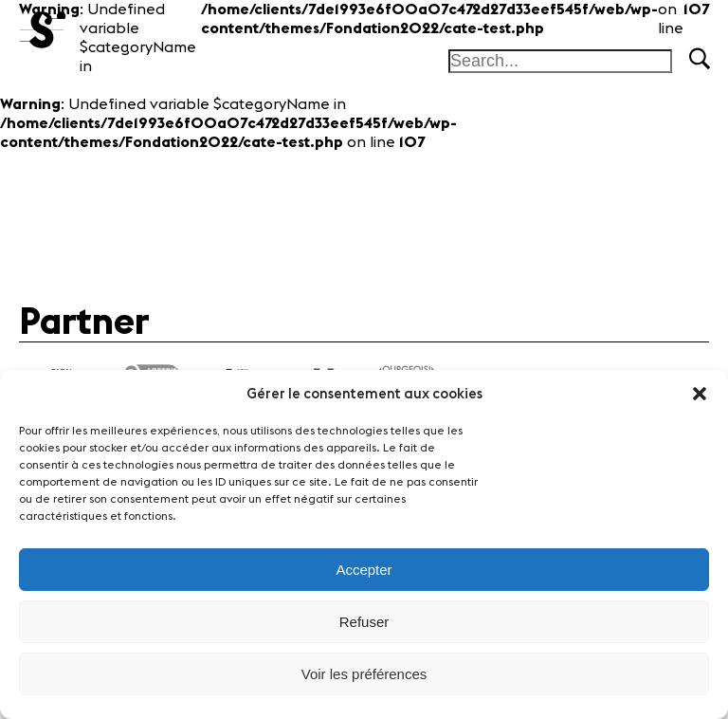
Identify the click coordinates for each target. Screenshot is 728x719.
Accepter (364, 570)
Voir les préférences (364, 674)
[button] (700, 394)
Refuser (364, 622)
